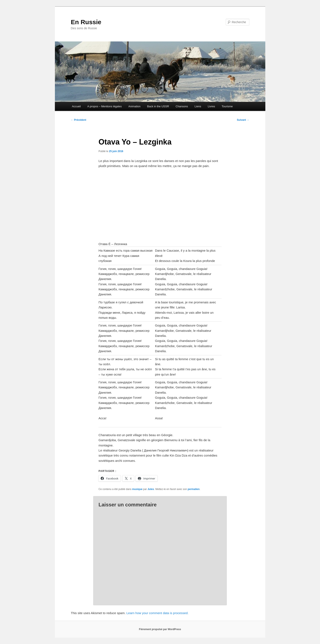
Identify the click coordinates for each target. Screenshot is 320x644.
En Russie (86, 22)
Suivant (243, 120)
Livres (211, 106)
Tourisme (227, 106)
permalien (194, 489)
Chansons (182, 106)
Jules (151, 489)
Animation (134, 106)
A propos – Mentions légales (104, 106)
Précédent (79, 120)
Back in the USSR (158, 106)
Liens (198, 106)
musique (137, 489)
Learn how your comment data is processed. (157, 613)
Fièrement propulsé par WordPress (160, 629)
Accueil (76, 106)
